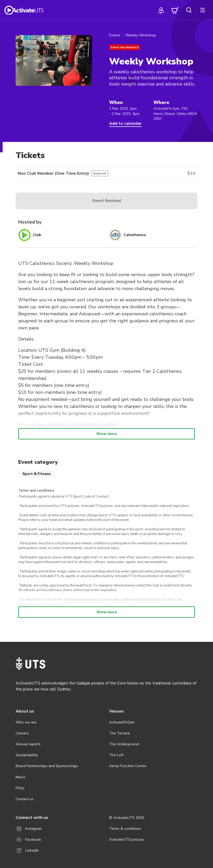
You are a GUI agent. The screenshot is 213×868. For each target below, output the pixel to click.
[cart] (175, 10)
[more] (203, 10)
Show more (106, 434)
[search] (189, 10)
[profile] (161, 10)
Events (115, 35)
